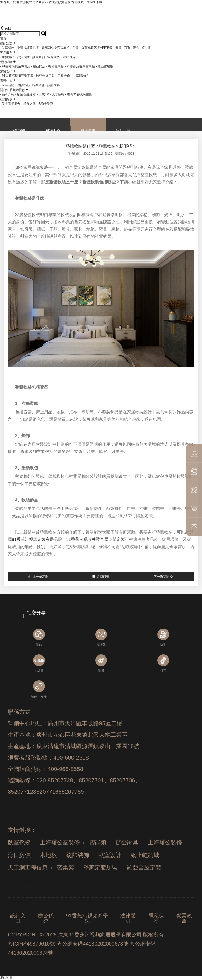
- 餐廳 (117, 48)
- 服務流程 (7, 57)
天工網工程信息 (28, 868)
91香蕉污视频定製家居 (33, 539)
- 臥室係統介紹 (26, 94)
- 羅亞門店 (38, 66)
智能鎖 (98, 842)
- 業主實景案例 (10, 104)
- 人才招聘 (57, 94)
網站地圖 (6, 978)
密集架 (66, 868)
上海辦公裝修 (165, 842)
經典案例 (6, 99)
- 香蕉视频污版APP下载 (96, 48)
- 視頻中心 (22, 85)
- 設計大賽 (53, 85)
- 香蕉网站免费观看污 (55, 48)
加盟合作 (6, 71)
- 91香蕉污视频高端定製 (17, 76)
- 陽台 (135, 48)
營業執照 (184, 918)
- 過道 (126, 48)
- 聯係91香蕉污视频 (79, 94)
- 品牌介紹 (7, 94)
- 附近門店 (68, 57)
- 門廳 (74, 48)
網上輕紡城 (145, 855)
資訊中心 (6, 81)
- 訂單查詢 (37, 57)
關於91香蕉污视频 (13, 90)
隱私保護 (156, 918)
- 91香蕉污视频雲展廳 (80, 66)
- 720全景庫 (45, 104)
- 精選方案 (29, 104)
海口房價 (19, 855)
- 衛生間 (146, 48)
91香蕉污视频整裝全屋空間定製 (96, 539)
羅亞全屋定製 (144, 868)
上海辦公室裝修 (60, 842)
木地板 (48, 855)
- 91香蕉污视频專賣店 (15, 66)
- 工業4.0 (43, 94)
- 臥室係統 (7, 48)
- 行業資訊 (37, 85)
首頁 (3, 38)
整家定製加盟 (100, 868)
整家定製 (6, 43)
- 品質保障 (22, 57)
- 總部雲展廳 (55, 66)
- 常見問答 (53, 57)
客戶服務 (6, 53)
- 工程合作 (63, 76)
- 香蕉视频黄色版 (27, 48)
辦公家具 (127, 842)
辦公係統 (46, 918)
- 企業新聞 (7, 85)
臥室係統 (19, 842)
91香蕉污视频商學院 (87, 918)
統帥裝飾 (78, 855)
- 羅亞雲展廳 (104, 66)
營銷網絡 (6, 62)
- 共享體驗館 (79, 76)
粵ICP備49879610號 (31, 944)
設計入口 (18, 918)
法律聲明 (128, 918)
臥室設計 (110, 855)
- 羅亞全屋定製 (44, 76)
